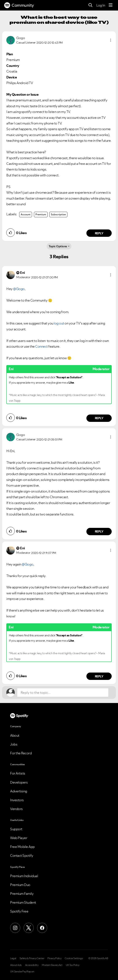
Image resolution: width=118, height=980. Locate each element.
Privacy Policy (54, 958)
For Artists (18, 773)
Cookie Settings (74, 958)
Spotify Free (19, 911)
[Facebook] (42, 928)
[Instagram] (15, 928)
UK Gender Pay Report (22, 972)
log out (59, 323)
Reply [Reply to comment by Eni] (99, 418)
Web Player (19, 838)
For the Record (21, 753)
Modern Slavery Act (52, 965)
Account (26, 214)
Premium (41, 214)
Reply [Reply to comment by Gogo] (99, 233)
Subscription (58, 214)
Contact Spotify (22, 856)
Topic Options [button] (58, 246)
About (15, 735)
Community (19, 5)
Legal (13, 958)
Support (16, 829)
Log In (101, 5)
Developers (19, 782)
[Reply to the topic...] (63, 693)
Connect (42, 346)
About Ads (16, 965)
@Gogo (19, 289)
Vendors (16, 809)
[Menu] (111, 5)
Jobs (14, 744)
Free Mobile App (22, 847)
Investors (17, 800)
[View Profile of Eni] (22, 273)
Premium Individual (24, 876)
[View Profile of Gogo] (21, 38)
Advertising (19, 791)
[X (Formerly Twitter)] (29, 928)
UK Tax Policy (73, 965)
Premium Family (22, 894)
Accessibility (32, 965)
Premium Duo (20, 885)
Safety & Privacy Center (32, 958)
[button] (111, 40)
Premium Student (23, 902)
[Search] (91, 5)
